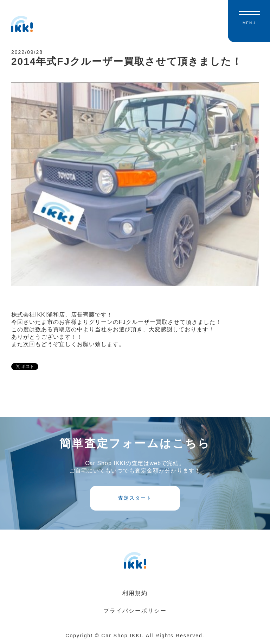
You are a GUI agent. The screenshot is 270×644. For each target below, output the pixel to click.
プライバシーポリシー (135, 611)
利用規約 (135, 593)
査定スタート (135, 498)
